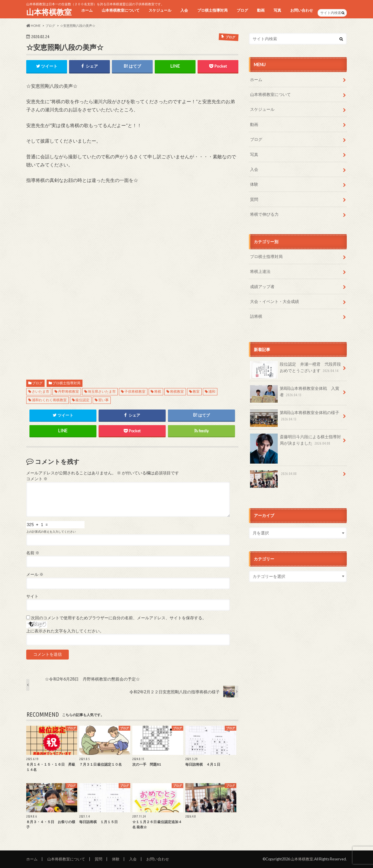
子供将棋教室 (135, 391)
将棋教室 (177, 391)
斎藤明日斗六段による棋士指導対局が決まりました (295, 442)
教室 (196, 391)
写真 (277, 10)
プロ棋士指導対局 (212, 10)
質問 (254, 199)
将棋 (158, 391)
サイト (32, 596)
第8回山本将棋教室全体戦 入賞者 (295, 394)
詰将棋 (256, 316)
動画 (261, 10)
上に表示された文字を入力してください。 (65, 631)
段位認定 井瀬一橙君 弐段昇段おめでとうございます (295, 369)
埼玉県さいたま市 (102, 391)
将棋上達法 (260, 271)
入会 (184, 10)
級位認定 (82, 400)
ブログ (242, 10)
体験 (254, 184)
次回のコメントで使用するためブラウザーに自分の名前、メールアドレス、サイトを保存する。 (119, 618)
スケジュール (160, 10)
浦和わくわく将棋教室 (49, 400)
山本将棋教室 (49, 12)
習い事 (103, 400)
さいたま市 (41, 391)
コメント (37, 479)
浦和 (212, 391)
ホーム (87, 10)
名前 (33, 553)
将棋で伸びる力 (264, 214)
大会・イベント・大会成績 (275, 301)
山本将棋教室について (121, 10)
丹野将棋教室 (68, 391)
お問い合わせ (302, 10)
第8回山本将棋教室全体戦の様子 (295, 418)
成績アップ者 (262, 286)
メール (35, 574)
